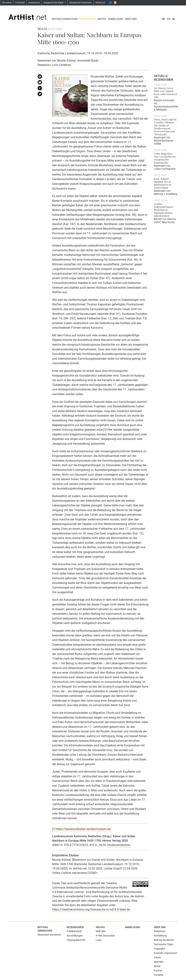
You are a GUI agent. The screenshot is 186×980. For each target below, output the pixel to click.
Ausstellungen (75, 936)
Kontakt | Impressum (166, 953)
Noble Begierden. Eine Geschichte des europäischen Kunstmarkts (165, 158)
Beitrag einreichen (65, 19)
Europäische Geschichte (81, 3)
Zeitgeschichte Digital (54, 3)
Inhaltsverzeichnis (119, 845)
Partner (158, 971)
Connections (34, 3)
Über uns (131, 19)
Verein (157, 957)
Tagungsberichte (76, 940)
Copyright (159, 949)
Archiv (102, 19)
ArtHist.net (100, 3)
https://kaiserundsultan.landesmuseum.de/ (84, 829)
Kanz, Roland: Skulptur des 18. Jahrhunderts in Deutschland (163, 183)
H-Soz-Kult (20, 3)
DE (163, 19)
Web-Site (101, 931)
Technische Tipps (163, 944)
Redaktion (160, 931)
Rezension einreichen (49, 935)
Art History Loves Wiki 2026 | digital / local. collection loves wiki (166, 92)
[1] (105, 430)
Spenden (159, 962)
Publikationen (74, 931)
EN (169, 19)
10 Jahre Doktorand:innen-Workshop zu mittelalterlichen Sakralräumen (164, 210)
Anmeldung (116, 19)
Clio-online (7, 3)
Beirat (157, 966)
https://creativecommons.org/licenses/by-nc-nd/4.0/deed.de (91, 909)
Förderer (159, 975)
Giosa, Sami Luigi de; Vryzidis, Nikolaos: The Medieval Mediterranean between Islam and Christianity (165, 127)
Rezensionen (87, 19)
